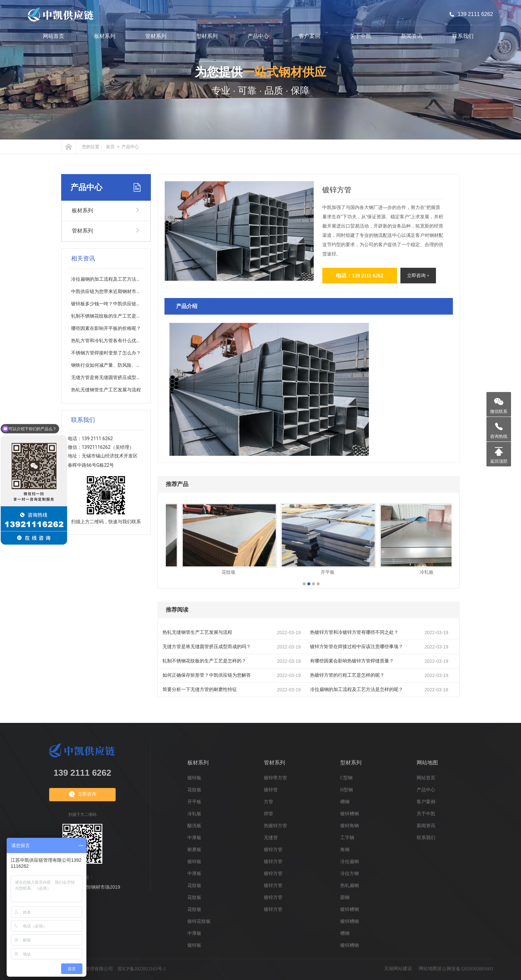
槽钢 (345, 802)
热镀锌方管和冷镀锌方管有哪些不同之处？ (354, 632)
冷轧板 (194, 814)
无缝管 (271, 838)
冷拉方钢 (350, 874)
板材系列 (105, 36)
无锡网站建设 (398, 969)
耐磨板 (194, 850)
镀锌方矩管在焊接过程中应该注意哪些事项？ (357, 647)
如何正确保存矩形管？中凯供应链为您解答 (207, 675)
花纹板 (194, 790)
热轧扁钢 (350, 885)
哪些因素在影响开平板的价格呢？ (106, 328)
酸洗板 (194, 826)
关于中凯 (361, 36)
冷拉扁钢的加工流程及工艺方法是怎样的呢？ (357, 689)
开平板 (194, 802)
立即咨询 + (418, 276)
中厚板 (194, 838)
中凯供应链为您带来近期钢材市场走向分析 (115, 292)
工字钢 (347, 838)
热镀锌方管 (275, 826)
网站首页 (53, 36)
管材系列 (156, 36)
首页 (110, 147)
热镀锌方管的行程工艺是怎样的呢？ (347, 675)
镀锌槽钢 (350, 814)
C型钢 (346, 778)
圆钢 (345, 897)
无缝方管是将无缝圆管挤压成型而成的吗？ (207, 647)
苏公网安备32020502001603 (465, 969)
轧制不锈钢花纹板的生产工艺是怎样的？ (204, 661)
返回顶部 (499, 461)
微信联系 (499, 411)
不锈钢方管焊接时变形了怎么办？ (106, 353)
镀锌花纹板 (199, 921)
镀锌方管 (273, 850)
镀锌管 (271, 790)
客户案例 (309, 36)
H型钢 (347, 790)
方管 (268, 802)
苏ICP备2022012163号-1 (142, 969)
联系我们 (463, 36)
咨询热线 (499, 436)
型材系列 (207, 36)
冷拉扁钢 (350, 862)
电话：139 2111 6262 (360, 276)
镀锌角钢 (350, 826)
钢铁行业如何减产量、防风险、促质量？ (113, 365)
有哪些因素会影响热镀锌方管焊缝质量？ (352, 661)
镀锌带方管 (275, 778)
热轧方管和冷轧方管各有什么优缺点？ (111, 341)
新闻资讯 (412, 36)
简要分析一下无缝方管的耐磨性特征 (200, 689)
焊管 (268, 814)
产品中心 (258, 36)
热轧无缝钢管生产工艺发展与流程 (197, 632)
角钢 (345, 850)
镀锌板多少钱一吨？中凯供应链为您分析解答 (118, 304)
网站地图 (427, 763)
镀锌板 (194, 778)
